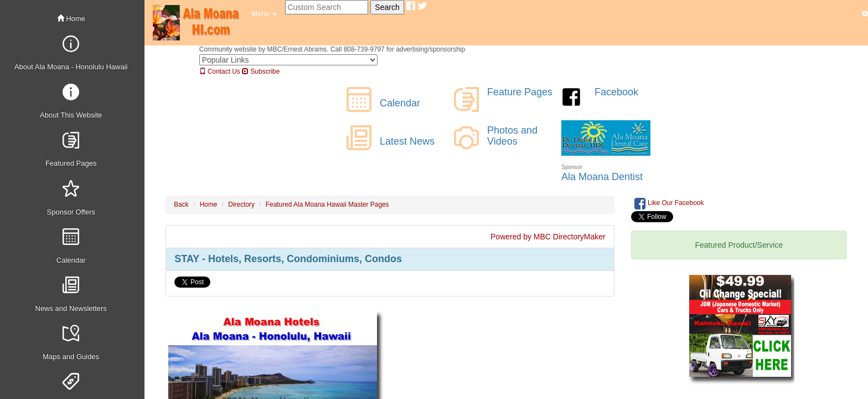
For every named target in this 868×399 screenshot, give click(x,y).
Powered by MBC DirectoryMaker (548, 237)
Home (71, 19)
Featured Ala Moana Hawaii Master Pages (327, 204)
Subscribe (261, 71)
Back (181, 204)
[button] (264, 14)
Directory (241, 204)
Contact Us (220, 71)
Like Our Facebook (669, 203)
